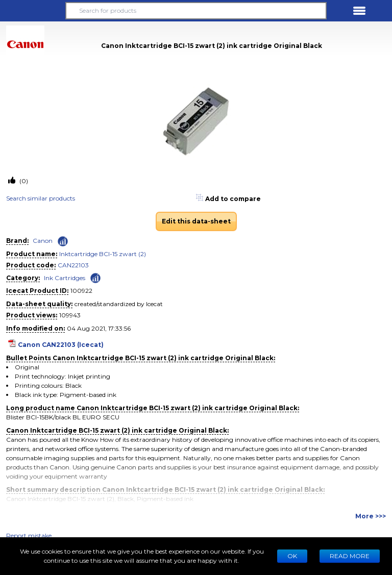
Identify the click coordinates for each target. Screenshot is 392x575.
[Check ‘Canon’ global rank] (63, 241)
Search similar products (41, 198)
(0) (23, 181)
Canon (43, 241)
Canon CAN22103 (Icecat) (61, 345)
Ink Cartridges (65, 278)
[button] (33, 11)
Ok (292, 556)
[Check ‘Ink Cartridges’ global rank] (95, 277)
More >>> (371, 516)
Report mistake (29, 535)
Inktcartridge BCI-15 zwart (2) (103, 254)
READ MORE (350, 556)
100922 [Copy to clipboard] (81, 291)
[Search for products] (196, 11)
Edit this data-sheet (196, 221)
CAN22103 (73, 265)
